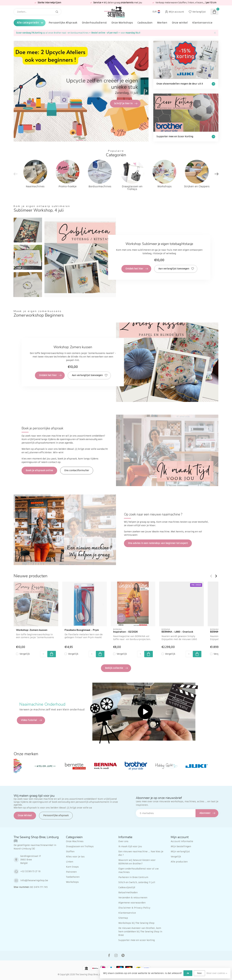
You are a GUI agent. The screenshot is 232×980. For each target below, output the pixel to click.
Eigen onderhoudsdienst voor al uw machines (139, 870)
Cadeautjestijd (127, 887)
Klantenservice (202, 23)
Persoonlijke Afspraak (63, 23)
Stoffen (70, 851)
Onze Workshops (122, 23)
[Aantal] (43, 654)
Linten (70, 862)
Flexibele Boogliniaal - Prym (82, 630)
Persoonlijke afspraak (56, 815)
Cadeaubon (145, 23)
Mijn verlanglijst (180, 851)
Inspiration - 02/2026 (125, 632)
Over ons (123, 841)
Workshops (72, 882)
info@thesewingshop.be (34, 880)
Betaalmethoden (128, 892)
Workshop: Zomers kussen (32, 630)
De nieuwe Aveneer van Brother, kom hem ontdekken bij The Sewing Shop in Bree (140, 932)
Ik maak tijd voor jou (130, 846)
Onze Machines (75, 841)
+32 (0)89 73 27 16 (30, 871)
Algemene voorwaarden (132, 903)
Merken (162, 23)
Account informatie (182, 841)
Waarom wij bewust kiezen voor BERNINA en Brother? (137, 862)
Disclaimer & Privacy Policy (134, 908)
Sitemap (123, 918)
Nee (199, 973)
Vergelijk (25, 654)
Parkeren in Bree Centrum (133, 877)
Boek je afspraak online (39, 470)
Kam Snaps (72, 867)
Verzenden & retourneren (133, 898)
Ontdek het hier (137, 269)
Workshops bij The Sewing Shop (136, 923)
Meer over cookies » (217, 973)
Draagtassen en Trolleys (80, 846)
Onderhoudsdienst (94, 23)
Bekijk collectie (116, 668)
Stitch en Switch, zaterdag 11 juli (137, 882)
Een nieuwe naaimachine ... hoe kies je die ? (141, 853)
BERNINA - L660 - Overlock (177, 632)
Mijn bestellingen (181, 846)
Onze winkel (180, 23)
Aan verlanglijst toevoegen (176, 269)
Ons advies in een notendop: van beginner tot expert (158, 543)
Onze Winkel (25, 815)
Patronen (71, 872)
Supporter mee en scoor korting (137, 940)
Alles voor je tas (75, 857)
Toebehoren (73, 877)
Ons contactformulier (77, 470)
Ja (188, 973)
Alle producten (179, 862)
